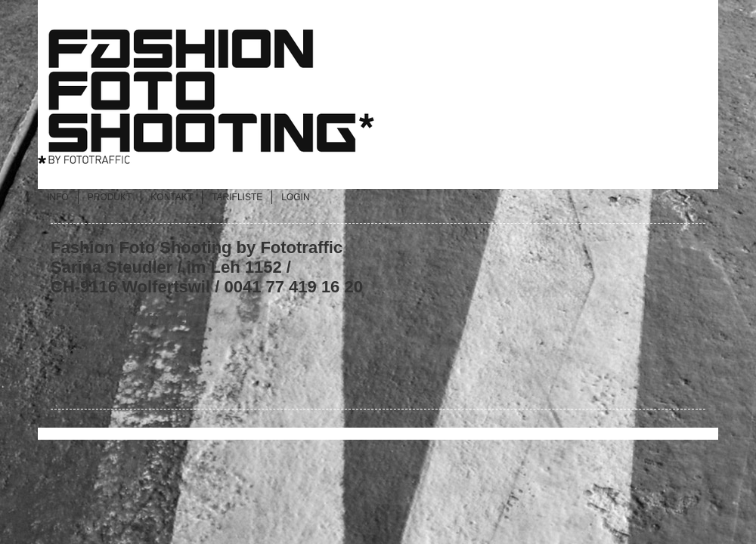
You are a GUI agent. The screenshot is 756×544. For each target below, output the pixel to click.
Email (73, 352)
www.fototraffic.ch (123, 319)
